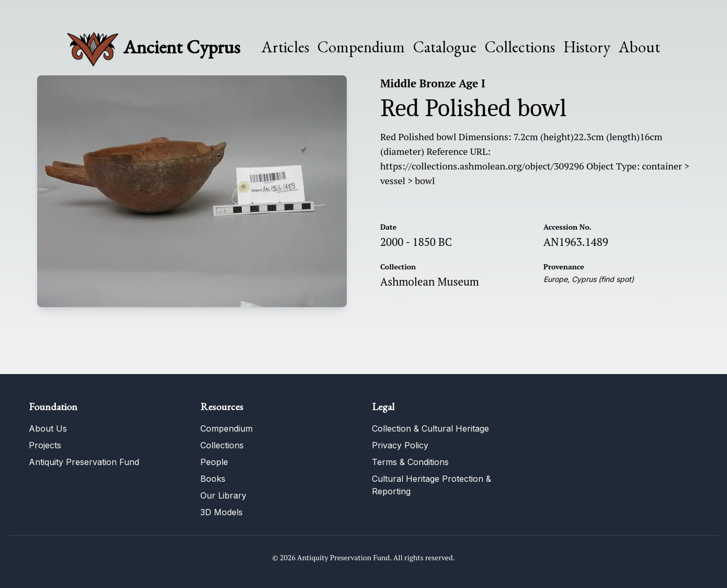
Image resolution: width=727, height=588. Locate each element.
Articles (285, 47)
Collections (520, 47)
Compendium (361, 47)
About (639, 47)
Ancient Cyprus (182, 47)
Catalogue (445, 47)
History (587, 47)
